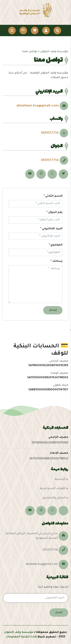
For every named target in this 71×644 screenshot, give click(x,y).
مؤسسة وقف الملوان (19, 632)
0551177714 (50, 133)
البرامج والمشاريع (54, 498)
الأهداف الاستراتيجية (53, 489)
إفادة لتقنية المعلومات (21, 637)
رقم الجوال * (55, 213)
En (23, 30)
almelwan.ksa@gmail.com (38, 106)
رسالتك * (57, 261)
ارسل (59, 613)
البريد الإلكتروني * (51, 229)
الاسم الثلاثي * (53, 196)
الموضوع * (56, 245)
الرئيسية (60, 479)
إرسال (53, 310)
